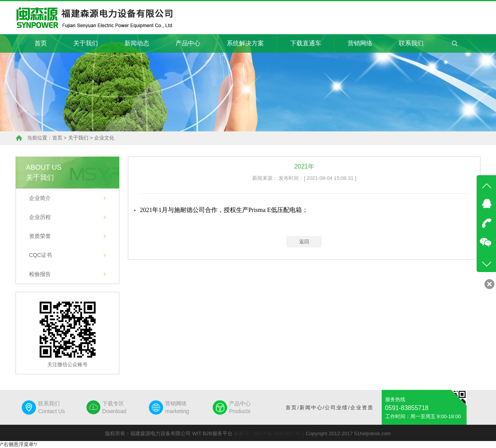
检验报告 (40, 274)
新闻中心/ (312, 408)
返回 (304, 242)
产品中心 (188, 43)
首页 (41, 43)
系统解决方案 (245, 43)
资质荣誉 (40, 236)
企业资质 (362, 408)
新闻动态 (137, 43)
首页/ (293, 408)
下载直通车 (306, 43)
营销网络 (360, 43)
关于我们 (86, 43)
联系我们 (411, 43)
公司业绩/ (338, 408)
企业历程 (40, 217)
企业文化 (104, 138)
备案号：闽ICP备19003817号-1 (269, 433)
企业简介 (40, 198)
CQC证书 (40, 255)
